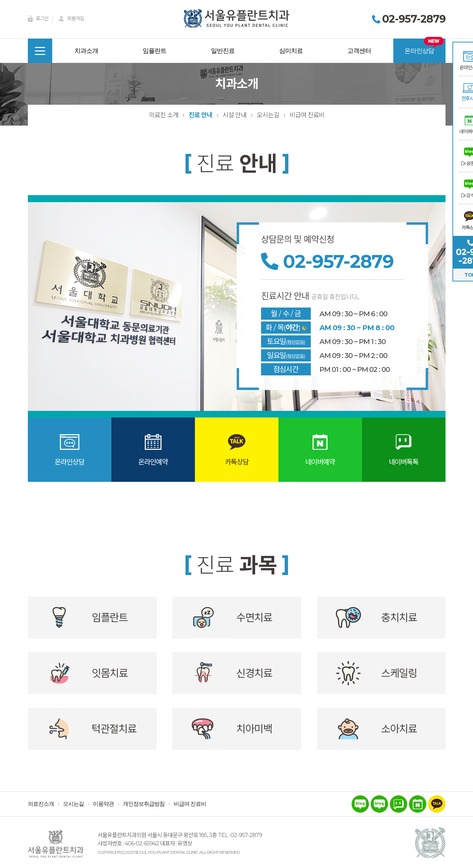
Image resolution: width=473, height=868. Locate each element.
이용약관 (103, 804)
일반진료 (223, 51)
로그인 (37, 19)
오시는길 (268, 115)
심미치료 (291, 51)
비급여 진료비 (307, 115)
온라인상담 (419, 51)
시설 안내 (235, 115)
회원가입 (70, 19)
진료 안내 (200, 115)
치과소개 (86, 51)
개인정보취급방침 (144, 804)
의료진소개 (41, 804)
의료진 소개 (164, 115)
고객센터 (359, 51)
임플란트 (155, 51)
